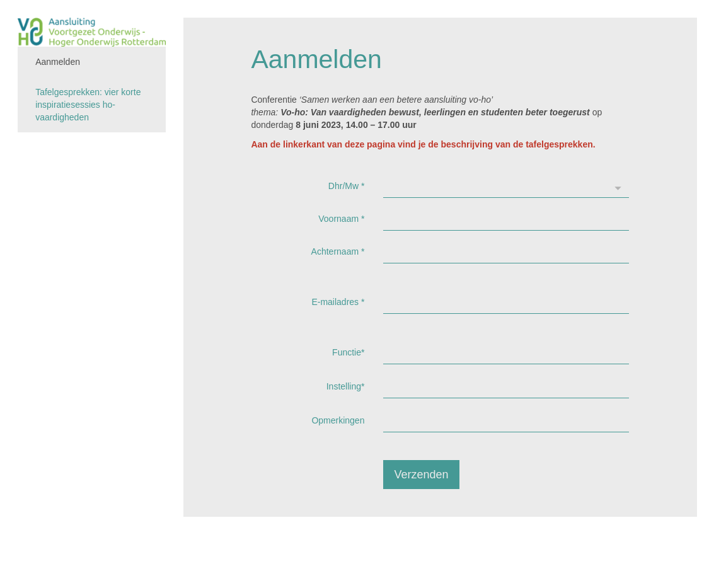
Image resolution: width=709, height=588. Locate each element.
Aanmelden (58, 62)
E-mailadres (338, 302)
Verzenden (421, 475)
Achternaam (338, 251)
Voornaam (341, 219)
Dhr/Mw (347, 186)
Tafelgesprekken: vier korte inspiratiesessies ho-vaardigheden (88, 105)
